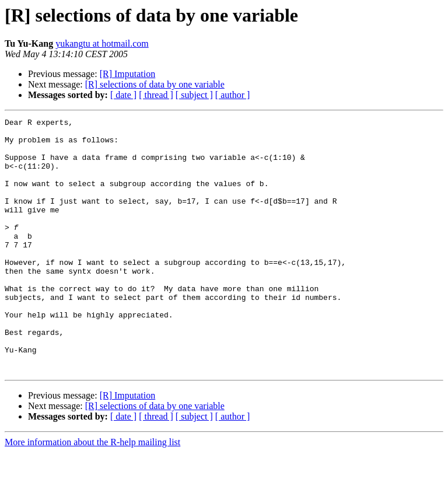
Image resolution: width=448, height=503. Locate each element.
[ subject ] (194, 95)
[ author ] (233, 95)
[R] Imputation (128, 74)
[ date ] (123, 95)
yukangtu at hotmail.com (102, 43)
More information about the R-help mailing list (92, 493)
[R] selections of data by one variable (155, 84)
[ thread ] (156, 95)
